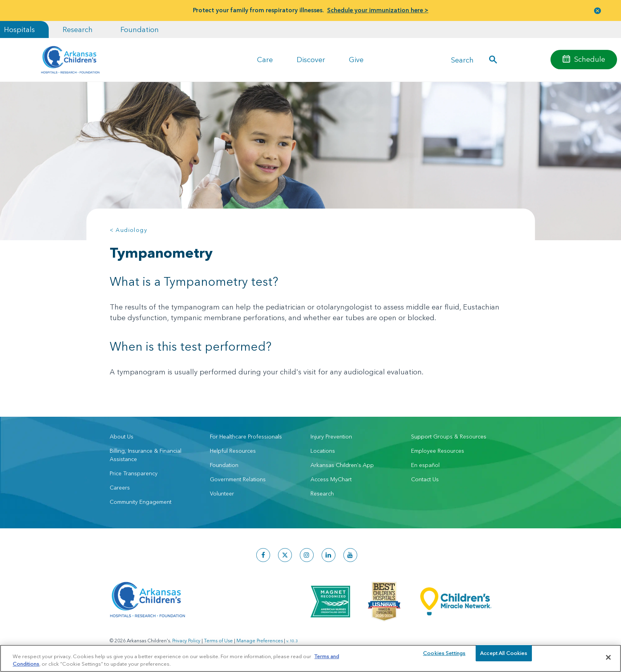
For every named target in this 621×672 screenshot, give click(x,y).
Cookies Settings (444, 657)
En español (425, 465)
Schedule (590, 59)
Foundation (140, 29)
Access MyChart (331, 479)
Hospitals (19, 29)
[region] (310, 658)
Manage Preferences (260, 641)
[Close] (608, 657)
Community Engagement (141, 502)
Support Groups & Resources (449, 437)
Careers (120, 488)
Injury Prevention (331, 437)
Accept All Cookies (504, 657)
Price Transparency (134, 473)
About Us (122, 437)
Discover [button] (311, 60)
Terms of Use (218, 641)
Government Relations (238, 479)
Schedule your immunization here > (378, 10)
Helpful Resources (233, 451)
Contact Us (425, 479)
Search (462, 60)
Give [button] (356, 60)
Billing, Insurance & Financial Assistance (146, 455)
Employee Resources (438, 451)
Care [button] (265, 60)
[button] (598, 10)
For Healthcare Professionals (246, 437)
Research (78, 29)
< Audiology (129, 230)
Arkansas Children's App (342, 465)
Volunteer (222, 494)
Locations (323, 451)
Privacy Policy (186, 641)
